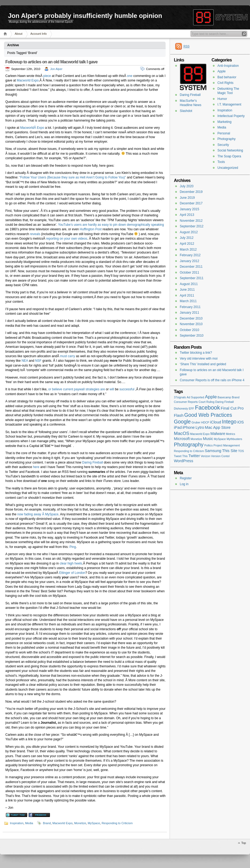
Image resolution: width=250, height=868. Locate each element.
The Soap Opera (229, 156)
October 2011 (190, 273)
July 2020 (187, 186)
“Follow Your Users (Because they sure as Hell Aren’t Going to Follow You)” (73, 177)
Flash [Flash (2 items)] (179, 415)
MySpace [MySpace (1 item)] (220, 439)
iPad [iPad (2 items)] (178, 427)
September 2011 (192, 278)
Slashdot (186, 111)
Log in (184, 484)
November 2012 (191, 221)
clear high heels (71, 563)
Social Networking (230, 150)
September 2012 (192, 226)
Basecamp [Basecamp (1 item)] (224, 397)
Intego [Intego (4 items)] (229, 422)
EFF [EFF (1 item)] (192, 408)
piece (47, 76)
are (103, 389)
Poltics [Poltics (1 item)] (208, 445)
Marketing (224, 122)
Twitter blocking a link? (196, 353)
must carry (68, 356)
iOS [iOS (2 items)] (240, 422)
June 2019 (187, 198)
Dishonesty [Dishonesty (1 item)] (181, 408)
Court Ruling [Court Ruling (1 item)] (206, 402)
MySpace (94, 823)
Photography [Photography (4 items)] (189, 445)
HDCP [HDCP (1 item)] (205, 422)
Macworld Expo (28, 80)
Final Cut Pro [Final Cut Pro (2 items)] (232, 408)
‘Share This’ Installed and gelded (203, 364)
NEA (25, 361)
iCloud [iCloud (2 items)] (216, 422)
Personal (224, 133)
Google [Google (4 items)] (182, 422)
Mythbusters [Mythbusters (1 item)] (234, 439)
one (130, 76)
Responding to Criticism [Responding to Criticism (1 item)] (189, 451)
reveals (35, 234)
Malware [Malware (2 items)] (218, 434)
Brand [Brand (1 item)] (236, 397)
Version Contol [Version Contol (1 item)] (220, 456)
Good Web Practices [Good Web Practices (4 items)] (208, 415)
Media (29, 823)
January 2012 (190, 261)
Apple (222, 71)
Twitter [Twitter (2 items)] (194, 456)
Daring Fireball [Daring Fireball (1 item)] (224, 402)
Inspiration (17, 823)
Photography (226, 139)
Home (6, 34)
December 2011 (191, 267)
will (112, 389)
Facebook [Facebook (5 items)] (208, 408)
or (50, 389)
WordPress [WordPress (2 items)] (183, 461)
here (36, 467)
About (19, 34)
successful (127, 389)
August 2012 (189, 232)
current (68, 389)
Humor (222, 99)
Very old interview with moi (199, 359)
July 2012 (187, 238)
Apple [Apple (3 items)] (211, 397)
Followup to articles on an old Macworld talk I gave (51, 62)
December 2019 (191, 192)
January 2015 (190, 209)
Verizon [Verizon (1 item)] (206, 456)
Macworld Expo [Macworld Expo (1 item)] (200, 434)
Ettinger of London (72, 573)
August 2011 (189, 284)
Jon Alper (56, 69)
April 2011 (187, 295)
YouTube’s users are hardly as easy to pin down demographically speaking (111, 225)
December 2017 (191, 203)
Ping (73, 547)
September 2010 (192, 336)
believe (57, 389)
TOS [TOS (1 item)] (241, 451)
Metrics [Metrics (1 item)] (231, 434)
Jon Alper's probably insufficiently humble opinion (85, 16)
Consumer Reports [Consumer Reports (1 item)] (186, 402)
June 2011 (187, 290)
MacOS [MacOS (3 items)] (182, 433)
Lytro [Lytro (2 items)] (200, 427)
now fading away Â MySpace (38, 514)
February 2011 (190, 307)
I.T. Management (229, 104)
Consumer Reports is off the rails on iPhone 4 (212, 380)
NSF (38, 361)
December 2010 (191, 318)
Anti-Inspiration (228, 66)
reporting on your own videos (67, 239)
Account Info (39, 34)
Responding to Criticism (117, 823)
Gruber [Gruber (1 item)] (196, 422)
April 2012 (187, 244)
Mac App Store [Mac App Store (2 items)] (218, 427)
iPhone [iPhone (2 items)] (189, 427)
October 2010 (190, 330)
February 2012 (190, 255)
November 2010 (191, 324)
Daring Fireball (93, 462)
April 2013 (187, 215)
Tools (221, 162)
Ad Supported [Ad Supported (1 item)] (195, 397)
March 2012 (188, 250)
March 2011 (188, 301)
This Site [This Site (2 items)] (230, 451)
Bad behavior (227, 77)
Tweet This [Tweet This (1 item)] (181, 456)
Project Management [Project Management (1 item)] (226, 445)
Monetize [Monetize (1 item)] (196, 439)
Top (244, 843)
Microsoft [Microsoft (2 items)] (182, 439)
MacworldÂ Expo (32, 128)
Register (186, 478)
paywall (79, 389)
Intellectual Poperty (231, 116)
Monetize (80, 823)
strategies (92, 389)
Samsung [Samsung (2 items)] (213, 451)
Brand (47, 823)
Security (223, 145)
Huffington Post (91, 229)
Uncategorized (228, 168)
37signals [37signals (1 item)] (180, 397)
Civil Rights (225, 83)
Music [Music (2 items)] (208, 439)
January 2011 (190, 313)
